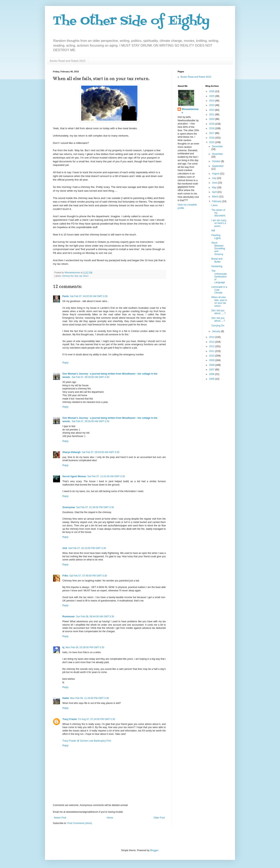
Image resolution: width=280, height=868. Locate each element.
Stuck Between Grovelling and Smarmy (218, 249)
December (217, 146)
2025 (212, 96)
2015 (212, 142)
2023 (212, 105)
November (217, 154)
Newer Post (60, 818)
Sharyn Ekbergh (71, 452)
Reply (65, 363)
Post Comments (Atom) (80, 823)
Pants (66, 296)
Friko (65, 576)
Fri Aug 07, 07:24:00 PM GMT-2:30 (97, 719)
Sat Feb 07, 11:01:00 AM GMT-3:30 (106, 476)
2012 (212, 346)
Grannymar (69, 507)
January (216, 331)
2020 (212, 119)
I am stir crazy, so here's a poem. (219, 223)
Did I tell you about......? (218, 312)
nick (65, 548)
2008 (212, 365)
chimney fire (68, 276)
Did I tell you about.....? (218, 319)
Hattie (66, 698)
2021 (212, 115)
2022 (212, 110)
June (215, 183)
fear (76, 276)
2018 (212, 128)
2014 (212, 337)
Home (110, 818)
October (216, 161)
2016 (212, 138)
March (216, 197)
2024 (212, 101)
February (217, 201)
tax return (84, 276)
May (214, 187)
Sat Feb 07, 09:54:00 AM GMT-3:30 (100, 452)
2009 (212, 360)
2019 (212, 124)
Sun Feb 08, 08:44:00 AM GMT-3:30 (95, 617)
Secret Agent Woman (74, 476)
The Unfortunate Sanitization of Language (219, 277)
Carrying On (218, 326)
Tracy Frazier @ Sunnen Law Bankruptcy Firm (87, 741)
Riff (213, 231)
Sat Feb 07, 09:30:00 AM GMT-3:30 (90, 421)
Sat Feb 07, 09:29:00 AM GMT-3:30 (90, 377)
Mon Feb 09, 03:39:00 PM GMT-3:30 (85, 647)
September (218, 166)
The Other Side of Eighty (131, 21)
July (214, 178)
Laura (214, 205)
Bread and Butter (217, 260)
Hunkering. (217, 266)
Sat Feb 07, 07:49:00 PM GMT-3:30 (88, 576)
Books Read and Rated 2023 (68, 61)
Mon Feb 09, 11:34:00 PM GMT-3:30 (89, 698)
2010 (212, 356)
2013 (212, 342)
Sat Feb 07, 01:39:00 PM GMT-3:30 (95, 507)
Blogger (154, 850)
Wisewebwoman (190, 111)
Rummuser (69, 617)
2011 (212, 351)
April (215, 192)
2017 (212, 133)
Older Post (159, 818)
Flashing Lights (216, 237)
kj (63, 647)
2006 (212, 374)
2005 (212, 379)
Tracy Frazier (70, 719)
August (216, 174)
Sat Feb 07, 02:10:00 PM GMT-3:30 (87, 548)
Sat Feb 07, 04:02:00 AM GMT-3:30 (89, 296)
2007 (212, 370)
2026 (212, 91)
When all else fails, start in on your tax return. (219, 302)
